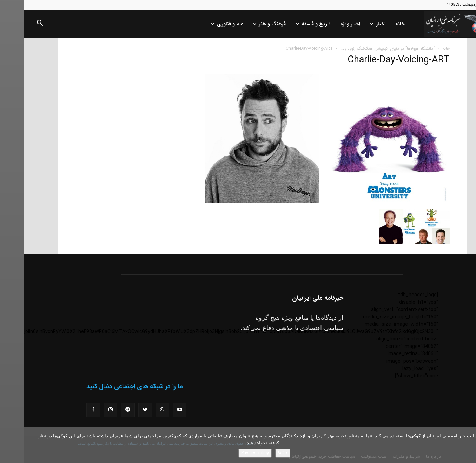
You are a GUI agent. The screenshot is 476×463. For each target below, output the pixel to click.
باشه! (258, 453)
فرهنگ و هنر (245, 24)
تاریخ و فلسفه (289, 24)
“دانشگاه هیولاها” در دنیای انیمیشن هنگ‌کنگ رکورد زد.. (363, 49)
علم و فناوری (203, 24)
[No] (467, 445)
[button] (15, 24)
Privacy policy (231, 453)
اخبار (354, 24)
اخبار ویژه (326, 24)
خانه (376, 24)
